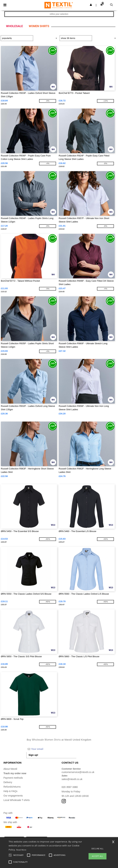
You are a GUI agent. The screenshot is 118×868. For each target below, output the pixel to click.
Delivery (8, 782)
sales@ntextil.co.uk (72, 779)
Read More (21, 850)
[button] (91, 5)
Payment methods (13, 778)
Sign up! (33, 755)
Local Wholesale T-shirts (17, 800)
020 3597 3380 (70, 787)
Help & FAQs (10, 791)
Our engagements (13, 796)
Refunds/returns (12, 787)
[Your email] (51, 749)
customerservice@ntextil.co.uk (78, 772)
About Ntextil (10, 769)
